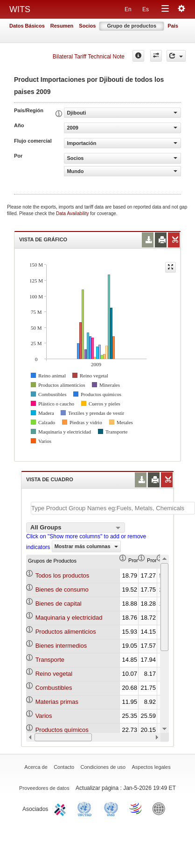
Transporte (50, 660)
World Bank (161, 808)
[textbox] (113, 508)
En (128, 9)
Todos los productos (63, 575)
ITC (62, 808)
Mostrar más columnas (86, 546)
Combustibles (54, 688)
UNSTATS (111, 808)
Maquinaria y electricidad (69, 618)
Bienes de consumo (62, 590)
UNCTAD (86, 808)
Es (146, 9)
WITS (20, 9)
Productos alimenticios (66, 632)
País (173, 26)
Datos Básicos (27, 26)
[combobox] (76, 528)
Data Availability (73, 213)
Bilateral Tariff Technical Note (89, 57)
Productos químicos (62, 730)
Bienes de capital (59, 604)
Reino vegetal (54, 674)
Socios (87, 26)
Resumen (62, 26)
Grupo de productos (132, 26)
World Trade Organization (136, 808)
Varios (44, 716)
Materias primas (57, 702)
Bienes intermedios (61, 646)
